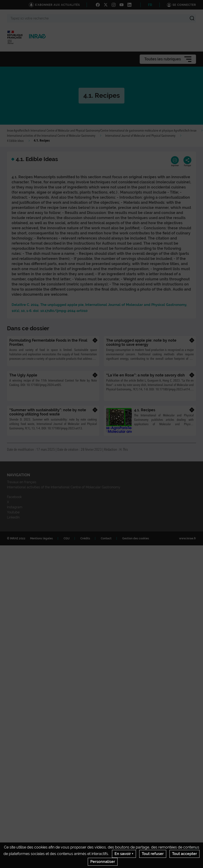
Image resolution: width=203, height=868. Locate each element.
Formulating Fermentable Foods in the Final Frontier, (48, 342)
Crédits (85, 538)
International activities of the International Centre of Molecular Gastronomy (51, 136)
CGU (67, 538)
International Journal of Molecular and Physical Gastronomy (140, 136)
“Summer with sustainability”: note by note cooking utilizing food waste (48, 412)
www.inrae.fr (188, 538)
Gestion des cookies (136, 538)
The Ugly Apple (23, 375)
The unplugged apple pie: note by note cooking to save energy (141, 342)
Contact (106, 538)
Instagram (15, 507)
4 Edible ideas (15, 141)
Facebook (14, 497)
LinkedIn (13, 517)
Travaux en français (22, 482)
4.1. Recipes (145, 410)
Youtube (13, 512)
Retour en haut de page (195, 854)
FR (150, 5)
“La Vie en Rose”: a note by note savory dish (145, 375)
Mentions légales (41, 538)
